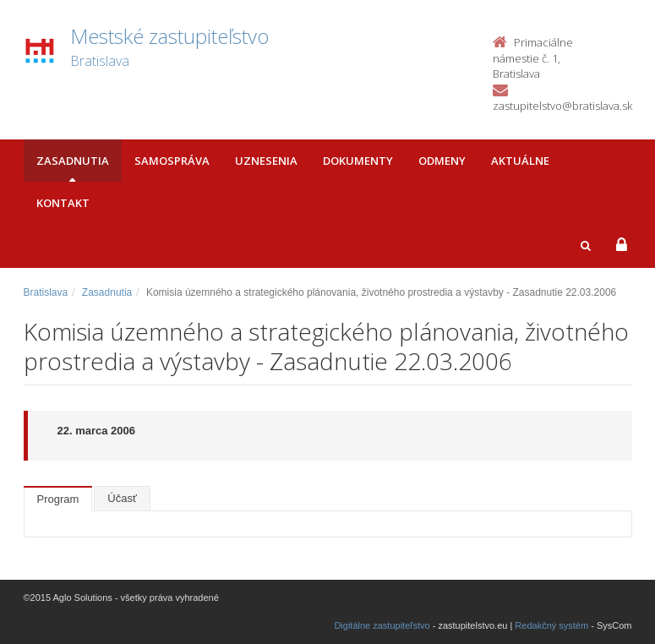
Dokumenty (358, 161)
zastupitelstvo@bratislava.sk (562, 106)
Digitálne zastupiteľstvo (382, 625)
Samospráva (172, 161)
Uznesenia (266, 161)
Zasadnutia (73, 161)
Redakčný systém (551, 625)
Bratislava (46, 292)
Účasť (122, 498)
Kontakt (63, 203)
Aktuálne (520, 161)
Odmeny (442, 161)
